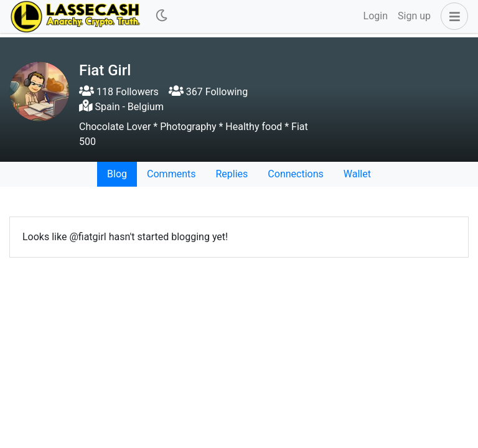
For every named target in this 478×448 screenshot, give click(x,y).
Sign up (414, 16)
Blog (117, 174)
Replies (232, 174)
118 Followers (119, 92)
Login (376, 16)
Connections (295, 174)
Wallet (357, 174)
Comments (171, 174)
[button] (452, 16)
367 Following (208, 92)
